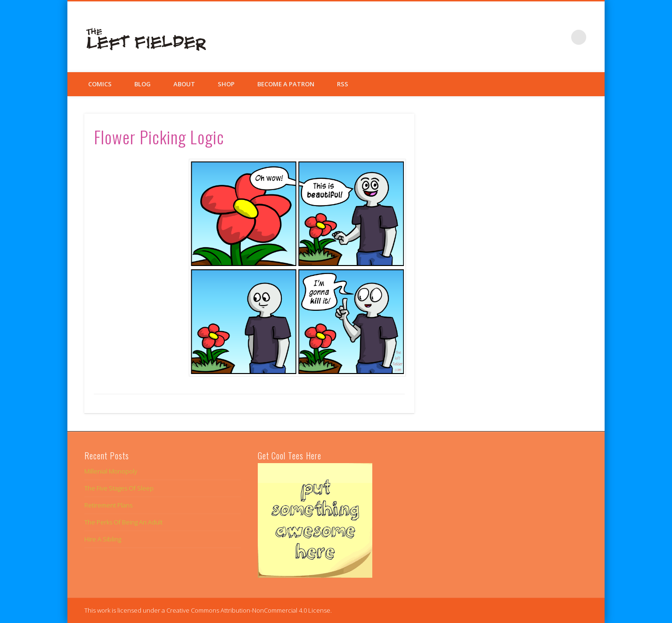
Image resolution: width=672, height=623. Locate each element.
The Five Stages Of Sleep (119, 488)
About (184, 84)
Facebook (521, 37)
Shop (226, 84)
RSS (343, 84)
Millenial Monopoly (111, 471)
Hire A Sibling (103, 539)
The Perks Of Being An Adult (123, 522)
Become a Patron (286, 84)
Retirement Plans (108, 505)
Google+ (559, 37)
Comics (100, 84)
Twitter (540, 37)
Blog (143, 84)
